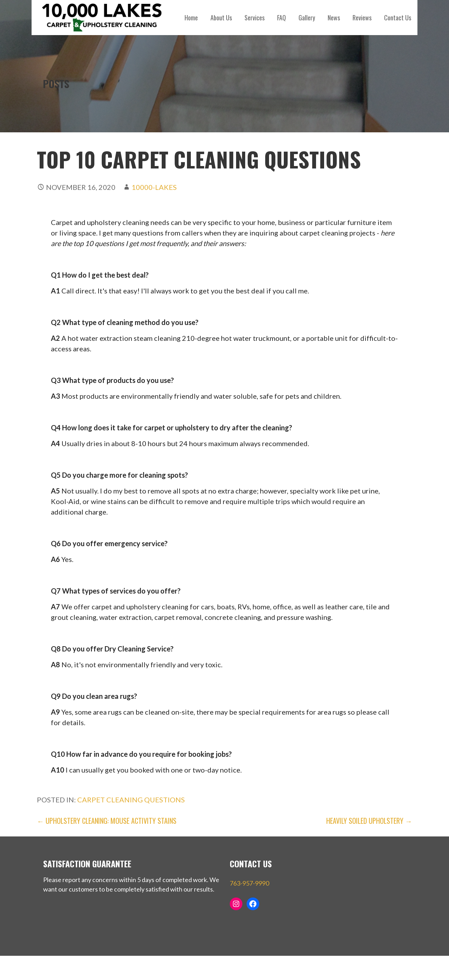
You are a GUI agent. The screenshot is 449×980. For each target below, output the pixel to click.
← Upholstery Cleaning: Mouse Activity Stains (107, 821)
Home (191, 18)
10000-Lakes (154, 187)
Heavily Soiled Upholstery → (369, 821)
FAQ (282, 18)
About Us (221, 18)
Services (254, 18)
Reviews (362, 18)
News (334, 18)
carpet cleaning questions (131, 800)
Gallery (307, 18)
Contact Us (398, 18)
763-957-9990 (249, 883)
